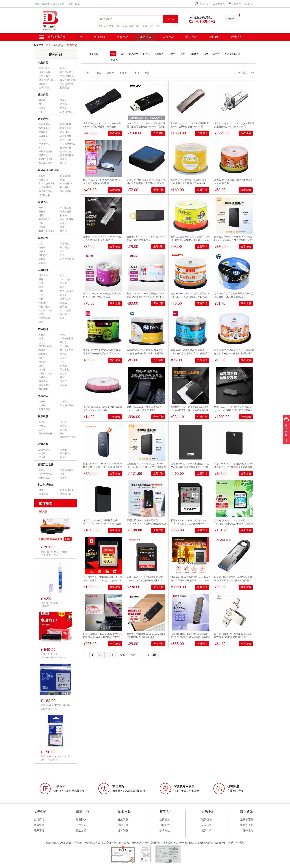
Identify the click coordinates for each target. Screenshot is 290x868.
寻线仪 (63, 381)
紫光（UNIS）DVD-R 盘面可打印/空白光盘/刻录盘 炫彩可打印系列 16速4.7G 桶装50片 (146, 297)
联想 (131, 26)
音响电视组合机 (68, 437)
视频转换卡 (44, 219)
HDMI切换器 (45, 187)
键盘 (62, 276)
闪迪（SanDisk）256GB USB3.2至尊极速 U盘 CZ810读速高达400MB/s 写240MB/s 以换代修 (103, 637)
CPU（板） (66, 279)
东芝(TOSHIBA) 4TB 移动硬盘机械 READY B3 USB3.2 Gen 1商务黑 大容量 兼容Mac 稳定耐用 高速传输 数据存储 (102, 524)
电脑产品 (43, 63)
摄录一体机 (66, 148)
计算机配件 (44, 385)
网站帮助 (237, 4)
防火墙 (42, 470)
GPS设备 (64, 402)
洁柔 (111, 26)
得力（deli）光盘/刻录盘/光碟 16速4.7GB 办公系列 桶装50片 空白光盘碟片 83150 (190, 354)
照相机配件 (44, 124)
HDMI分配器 (66, 184)
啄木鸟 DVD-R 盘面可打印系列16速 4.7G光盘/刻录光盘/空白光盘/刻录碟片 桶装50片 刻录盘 (234, 354)
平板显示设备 (45, 152)
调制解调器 (66, 494)
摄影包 (42, 358)
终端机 (42, 402)
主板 (41, 283)
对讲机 (63, 108)
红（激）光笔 (67, 350)
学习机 (63, 163)
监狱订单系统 (236, 843)
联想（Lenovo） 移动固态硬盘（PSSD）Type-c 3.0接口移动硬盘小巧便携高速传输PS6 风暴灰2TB (234, 410)
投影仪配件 (66, 176)
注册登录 (165, 819)
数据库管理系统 (68, 80)
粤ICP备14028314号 (214, 843)
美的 (145, 26)
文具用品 (191, 37)
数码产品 (59, 45)
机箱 (41, 291)
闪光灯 (63, 358)
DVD (63, 433)
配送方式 (81, 831)
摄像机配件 (66, 128)
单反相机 (65, 132)
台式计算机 (44, 68)
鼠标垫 (42, 212)
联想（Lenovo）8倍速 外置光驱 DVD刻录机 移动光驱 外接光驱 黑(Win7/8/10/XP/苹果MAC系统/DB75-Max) (103, 183)
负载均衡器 (44, 409)
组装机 (63, 68)
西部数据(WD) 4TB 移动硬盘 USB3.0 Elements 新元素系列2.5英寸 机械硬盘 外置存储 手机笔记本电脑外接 (147, 467)
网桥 (41, 322)
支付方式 (81, 825)
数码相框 (43, 389)
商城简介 (39, 825)
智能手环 (65, 453)
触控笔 (63, 314)
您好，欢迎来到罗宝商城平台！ (50, 4)
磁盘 (62, 255)
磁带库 (42, 259)
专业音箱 (43, 180)
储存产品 (72, 45)
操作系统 (65, 88)
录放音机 (43, 155)
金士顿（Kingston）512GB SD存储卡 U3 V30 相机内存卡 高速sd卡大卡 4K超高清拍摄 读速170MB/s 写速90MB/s (234, 524)
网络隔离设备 (67, 470)
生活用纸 (100, 37)
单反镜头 (43, 354)
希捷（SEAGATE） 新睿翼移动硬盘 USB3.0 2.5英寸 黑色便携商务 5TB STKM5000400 (144, 410)
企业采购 (214, 37)
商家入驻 (248, 4)
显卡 (41, 287)
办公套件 (43, 84)
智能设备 (43, 444)
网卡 (41, 104)
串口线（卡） (45, 310)
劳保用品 (168, 37)
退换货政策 (247, 825)
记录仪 (42, 140)
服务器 (42, 108)
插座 (41, 223)
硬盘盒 (42, 263)
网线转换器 (66, 212)
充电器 (63, 354)
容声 (151, 26)
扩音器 (42, 422)
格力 (158, 26)
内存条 (42, 247)
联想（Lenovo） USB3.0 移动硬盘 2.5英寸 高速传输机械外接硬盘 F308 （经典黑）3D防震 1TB (190, 467)
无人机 (42, 457)
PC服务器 (44, 494)
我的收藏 (220, 4)
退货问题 (123, 831)
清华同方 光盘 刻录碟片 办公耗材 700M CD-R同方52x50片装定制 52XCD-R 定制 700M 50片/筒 (190, 240)
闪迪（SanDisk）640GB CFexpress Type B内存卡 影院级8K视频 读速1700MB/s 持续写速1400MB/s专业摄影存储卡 (190, 580)
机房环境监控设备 (69, 490)
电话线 (42, 377)
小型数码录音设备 (69, 144)
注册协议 (81, 819)
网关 (62, 318)
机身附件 (43, 362)
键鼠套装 (43, 276)
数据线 (42, 335)
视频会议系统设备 (48, 170)
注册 (77, 4)
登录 (71, 4)
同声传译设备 (45, 434)
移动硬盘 (65, 247)
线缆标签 (43, 381)
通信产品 (43, 95)
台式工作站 (44, 88)
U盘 (41, 244)
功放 (62, 180)
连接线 (63, 303)
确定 (155, 655)
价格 (123, 73)
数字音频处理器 (47, 184)
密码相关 (165, 825)
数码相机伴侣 (45, 163)
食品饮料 (145, 37)
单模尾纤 (43, 303)
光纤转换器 (44, 318)
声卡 (62, 287)
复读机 (63, 426)
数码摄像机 (44, 128)
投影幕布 (65, 187)
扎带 (62, 377)
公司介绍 (39, 819)
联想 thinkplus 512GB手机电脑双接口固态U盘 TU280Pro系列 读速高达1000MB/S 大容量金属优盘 (190, 637)
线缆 (62, 227)
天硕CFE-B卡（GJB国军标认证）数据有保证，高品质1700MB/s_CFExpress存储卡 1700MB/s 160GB (103, 580)
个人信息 (206, 825)
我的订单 (206, 831)
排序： (87, 73)
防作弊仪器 (44, 478)
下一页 (110, 655)
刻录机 (42, 350)
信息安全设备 (46, 464)
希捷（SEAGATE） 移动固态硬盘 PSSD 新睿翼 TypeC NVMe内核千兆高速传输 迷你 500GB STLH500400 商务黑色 (233, 467)
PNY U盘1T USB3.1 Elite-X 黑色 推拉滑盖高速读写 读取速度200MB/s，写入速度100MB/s (146, 127)
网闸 (62, 474)
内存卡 (42, 251)
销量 (110, 73)
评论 (136, 73)
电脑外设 (43, 202)
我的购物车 (231, 18)
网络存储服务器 (68, 259)
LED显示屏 (44, 195)
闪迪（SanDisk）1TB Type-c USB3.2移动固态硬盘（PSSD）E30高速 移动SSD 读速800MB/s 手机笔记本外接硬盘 (103, 467)
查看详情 (115, 133)
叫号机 (42, 453)
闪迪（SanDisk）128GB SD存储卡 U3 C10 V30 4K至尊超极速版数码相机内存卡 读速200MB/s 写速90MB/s (146, 580)
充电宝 (42, 342)
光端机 (42, 405)
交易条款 (165, 831)
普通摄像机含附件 (69, 155)
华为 (138, 26)
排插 (41, 215)
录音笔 (63, 385)
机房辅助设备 (46, 485)
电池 (41, 339)
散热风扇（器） (68, 291)
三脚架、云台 (45, 373)
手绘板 (63, 342)
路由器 (63, 104)
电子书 (63, 450)
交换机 (63, 100)
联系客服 (39, 831)
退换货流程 (247, 819)
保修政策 (248, 831)
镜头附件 (65, 366)
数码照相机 (66, 124)
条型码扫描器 (45, 346)
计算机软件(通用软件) (50, 80)
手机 (41, 112)
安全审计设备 (45, 474)
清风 (125, 26)
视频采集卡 (66, 299)
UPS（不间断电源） (70, 219)
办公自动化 (66, 152)
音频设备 (43, 416)
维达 (118, 26)
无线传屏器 (66, 191)
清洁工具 (65, 370)
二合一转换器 (67, 339)
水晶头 (63, 223)
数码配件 (43, 329)
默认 (99, 73)
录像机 (63, 159)
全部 (113, 54)
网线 (41, 208)
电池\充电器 (45, 144)
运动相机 (43, 136)
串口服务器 (66, 310)
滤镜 (41, 366)
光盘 (62, 251)
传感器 (63, 457)
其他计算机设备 (47, 231)
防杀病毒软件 (67, 84)
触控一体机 (66, 140)
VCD (41, 147)
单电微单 (43, 132)
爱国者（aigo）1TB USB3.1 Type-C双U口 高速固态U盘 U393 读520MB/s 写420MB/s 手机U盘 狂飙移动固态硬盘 (234, 127)
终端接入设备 (67, 405)
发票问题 (123, 819)
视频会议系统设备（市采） (52, 191)
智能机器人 (44, 450)
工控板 (63, 283)
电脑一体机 (44, 76)
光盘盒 (63, 373)
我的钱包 (206, 819)
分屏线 (63, 307)
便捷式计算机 (67, 72)
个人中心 (204, 4)
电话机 (42, 100)
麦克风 (63, 430)
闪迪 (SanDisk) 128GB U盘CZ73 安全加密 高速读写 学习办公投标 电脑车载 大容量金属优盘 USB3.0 (233, 580)
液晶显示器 (44, 72)
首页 (48, 45)
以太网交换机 (67, 112)
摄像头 (63, 215)
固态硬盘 (65, 244)
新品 (147, 73)
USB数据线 (66, 208)
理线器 (42, 227)
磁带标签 (65, 346)
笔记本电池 (44, 307)
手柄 (62, 362)
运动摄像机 (66, 136)
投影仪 (42, 176)
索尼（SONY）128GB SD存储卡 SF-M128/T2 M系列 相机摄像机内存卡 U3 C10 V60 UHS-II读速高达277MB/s (189, 524)
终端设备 (43, 396)
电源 (41, 295)
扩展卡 (63, 295)
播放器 (42, 426)
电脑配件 (43, 270)
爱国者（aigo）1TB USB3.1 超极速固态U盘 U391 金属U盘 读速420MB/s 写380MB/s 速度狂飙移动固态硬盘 (190, 127)
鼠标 (41, 279)
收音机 (63, 422)
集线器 (63, 231)
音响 (41, 430)
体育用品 (122, 37)
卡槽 (41, 299)
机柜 (41, 490)
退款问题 (123, 825)
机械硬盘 (43, 255)
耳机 (62, 335)
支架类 (42, 314)
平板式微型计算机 (69, 76)
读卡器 (42, 370)
